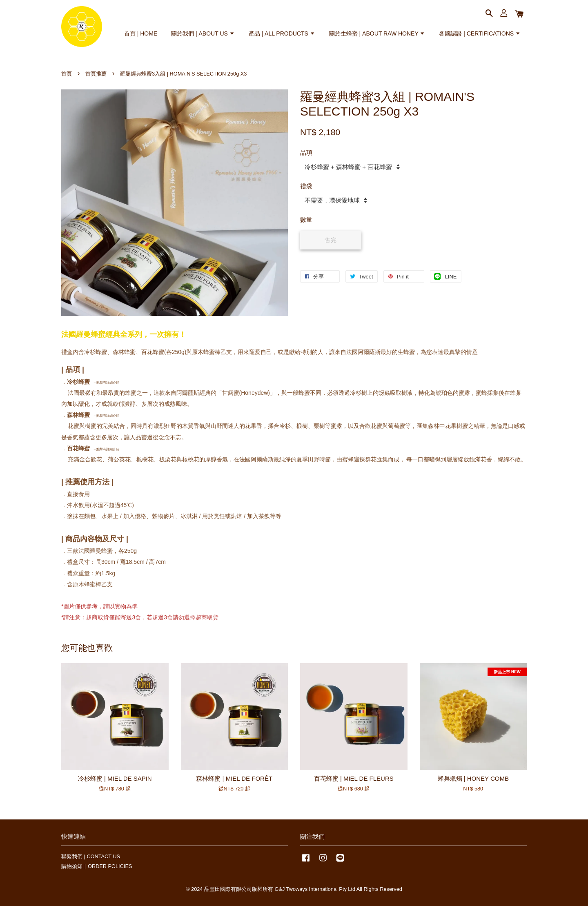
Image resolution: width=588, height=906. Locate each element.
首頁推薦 (96, 74)
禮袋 (306, 186)
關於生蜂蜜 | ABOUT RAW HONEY (377, 33)
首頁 (67, 74)
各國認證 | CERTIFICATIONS (480, 33)
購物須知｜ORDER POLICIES (97, 866)
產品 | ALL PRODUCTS (282, 33)
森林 (73, 415)
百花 (73, 448)
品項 (306, 152)
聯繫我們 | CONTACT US (91, 856)
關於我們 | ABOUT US (203, 33)
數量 (306, 219)
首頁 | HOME (141, 33)
